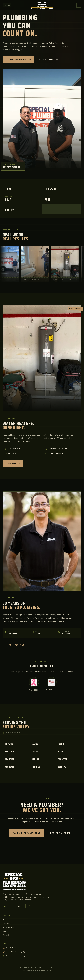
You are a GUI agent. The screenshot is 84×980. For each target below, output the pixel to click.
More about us (15, 645)
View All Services (49, 60)
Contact (6, 935)
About (5, 931)
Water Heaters (8, 927)
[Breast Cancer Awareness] (34, 684)
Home (5, 920)
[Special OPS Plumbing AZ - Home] (42, 5)
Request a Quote (61, 833)
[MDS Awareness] (52, 684)
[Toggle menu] (79, 5)
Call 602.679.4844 (18, 60)
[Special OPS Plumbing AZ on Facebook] (29, 906)
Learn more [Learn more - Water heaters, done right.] (13, 464)
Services (6, 924)
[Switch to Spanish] (7, 5)
